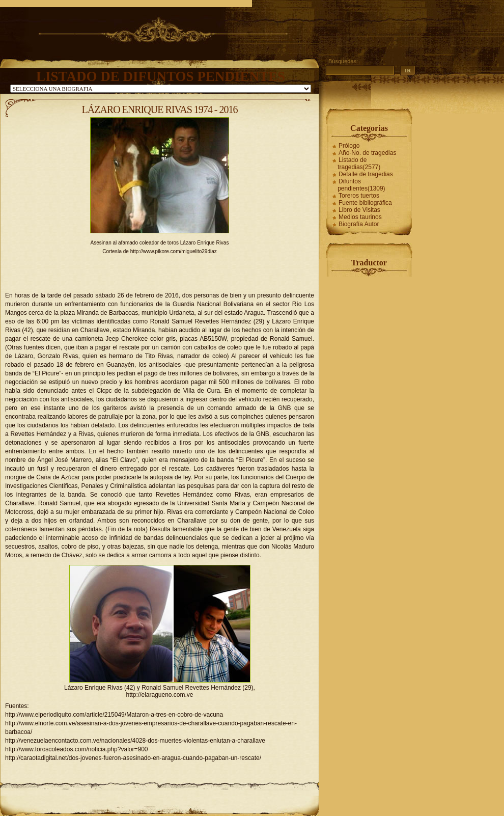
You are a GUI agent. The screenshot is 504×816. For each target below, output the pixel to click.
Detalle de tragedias (366, 174)
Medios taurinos (360, 217)
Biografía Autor (359, 224)
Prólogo (349, 146)
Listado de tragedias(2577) (359, 164)
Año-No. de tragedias (367, 153)
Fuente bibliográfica (365, 203)
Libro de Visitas (359, 210)
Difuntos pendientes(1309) (361, 185)
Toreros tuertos (359, 196)
